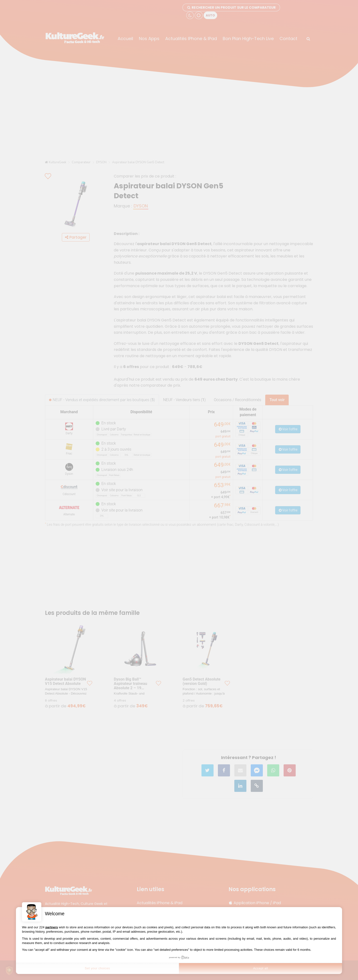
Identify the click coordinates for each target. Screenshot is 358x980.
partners (52, 927)
